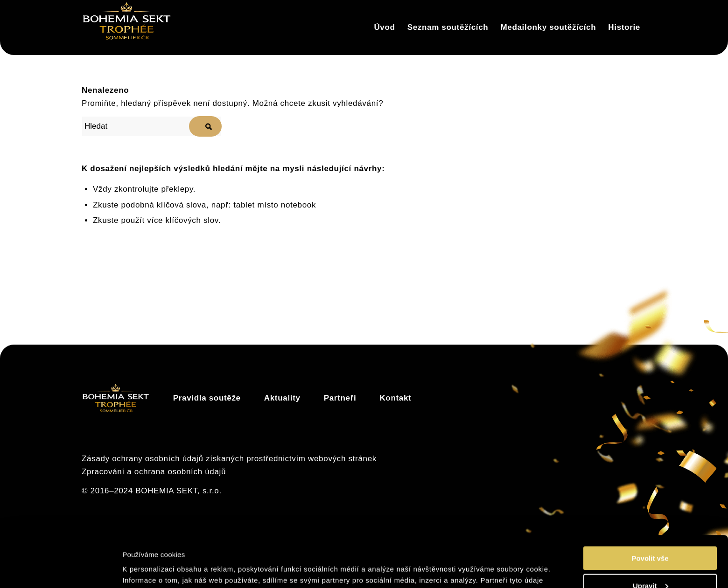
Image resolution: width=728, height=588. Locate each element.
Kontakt (395, 398)
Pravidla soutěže (207, 398)
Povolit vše (650, 510)
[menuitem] (384, 28)
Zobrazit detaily (150, 569)
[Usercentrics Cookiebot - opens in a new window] (60, 570)
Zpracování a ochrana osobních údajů (154, 472)
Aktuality (282, 398)
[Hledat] (152, 126)
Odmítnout (650, 565)
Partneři (340, 398)
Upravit (651, 538)
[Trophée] (127, 28)
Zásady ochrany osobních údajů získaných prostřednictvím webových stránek (229, 459)
